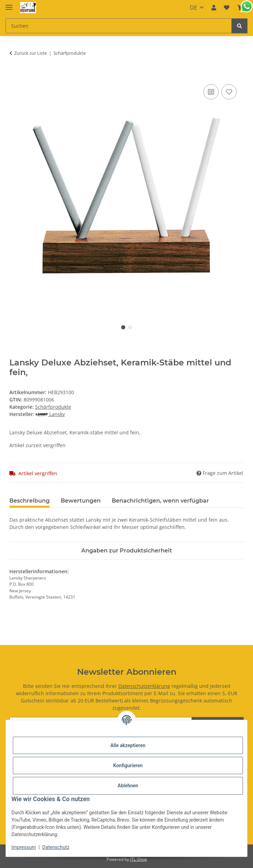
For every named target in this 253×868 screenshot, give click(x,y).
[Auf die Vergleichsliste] (211, 92)
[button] (214, 8)
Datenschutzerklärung (144, 686)
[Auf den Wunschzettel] (229, 92)
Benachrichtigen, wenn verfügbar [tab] (160, 501)
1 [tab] (123, 327)
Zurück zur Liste (31, 53)
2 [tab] (130, 327)
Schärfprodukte (53, 407)
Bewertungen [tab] (81, 501)
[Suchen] (239, 26)
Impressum (24, 847)
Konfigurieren (128, 765)
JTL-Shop (138, 859)
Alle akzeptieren (128, 745)
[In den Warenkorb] (15, 75)
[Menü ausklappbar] (9, 4)
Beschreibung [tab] (29, 501)
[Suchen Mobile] (119, 26)
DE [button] (193, 8)
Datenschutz (56, 847)
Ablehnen (128, 786)
